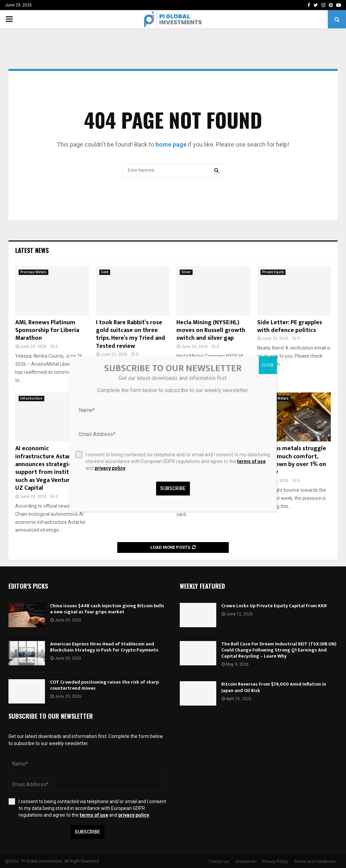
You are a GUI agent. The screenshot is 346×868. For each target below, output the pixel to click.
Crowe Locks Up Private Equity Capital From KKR (274, 606)
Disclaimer (246, 862)
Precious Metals (33, 272)
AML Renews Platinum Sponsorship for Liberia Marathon (47, 330)
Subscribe (87, 832)
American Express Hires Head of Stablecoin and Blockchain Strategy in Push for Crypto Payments (104, 647)
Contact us (219, 862)
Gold (105, 272)
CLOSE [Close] (268, 365)
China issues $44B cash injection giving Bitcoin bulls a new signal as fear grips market (107, 609)
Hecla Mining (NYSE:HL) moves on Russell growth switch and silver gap (211, 330)
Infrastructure (31, 398)
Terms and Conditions (315, 862)
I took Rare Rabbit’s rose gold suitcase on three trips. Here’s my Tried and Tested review (131, 334)
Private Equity (273, 272)
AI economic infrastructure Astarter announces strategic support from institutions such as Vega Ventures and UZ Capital (51, 468)
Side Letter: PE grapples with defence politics (290, 326)
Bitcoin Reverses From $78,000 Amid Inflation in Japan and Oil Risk (274, 687)
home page (171, 144)
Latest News (32, 250)
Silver (186, 272)
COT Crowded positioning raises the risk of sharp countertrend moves (104, 685)
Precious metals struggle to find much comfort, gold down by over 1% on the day (292, 460)
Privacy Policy (275, 862)
